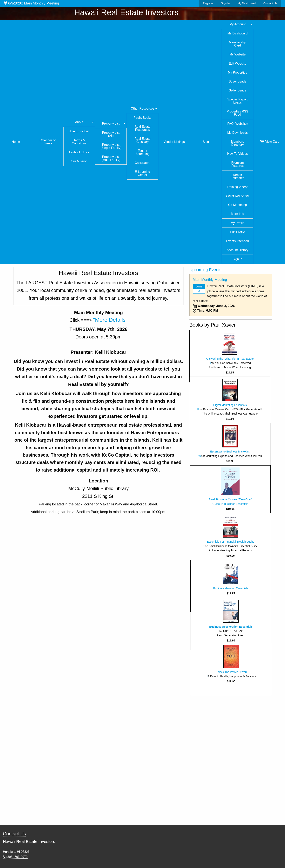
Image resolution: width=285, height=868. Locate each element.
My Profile (237, 223)
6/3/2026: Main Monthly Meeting (31, 3)
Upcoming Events (205, 270)
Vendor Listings (174, 142)
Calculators (142, 163)
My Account (237, 24)
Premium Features (237, 164)
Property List (111, 123)
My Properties (237, 72)
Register (208, 3)
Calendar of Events (47, 142)
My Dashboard (247, 3)
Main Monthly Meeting (210, 280)
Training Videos (237, 187)
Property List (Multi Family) (111, 158)
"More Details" (110, 320)
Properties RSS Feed (237, 113)
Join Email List (79, 131)
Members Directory (237, 143)
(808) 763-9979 (15, 857)
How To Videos (237, 154)
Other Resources (142, 108)
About (79, 122)
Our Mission (79, 161)
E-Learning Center (142, 173)
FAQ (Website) (237, 124)
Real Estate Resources (142, 128)
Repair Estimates (237, 176)
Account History (237, 250)
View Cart (269, 142)
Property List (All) (111, 134)
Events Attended (237, 241)
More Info (238, 214)
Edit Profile (237, 232)
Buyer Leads (238, 81)
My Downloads (237, 133)
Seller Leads (237, 90)
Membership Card (237, 44)
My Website (237, 54)
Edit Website (238, 64)
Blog (206, 142)
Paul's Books (143, 118)
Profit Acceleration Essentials (231, 588)
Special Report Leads (237, 101)
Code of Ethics (79, 152)
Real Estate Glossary (142, 140)
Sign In (225, 3)
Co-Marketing (237, 205)
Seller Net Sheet (237, 196)
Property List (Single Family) (111, 146)
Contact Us (270, 3)
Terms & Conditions (79, 142)
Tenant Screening (142, 152)
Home (16, 142)
